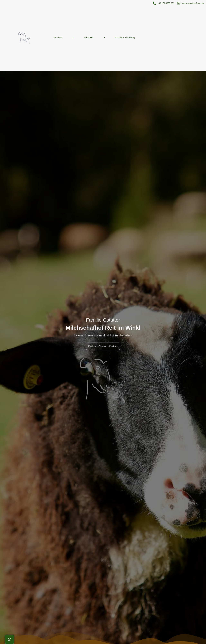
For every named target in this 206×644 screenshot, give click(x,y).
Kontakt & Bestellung (125, 37)
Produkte (58, 37)
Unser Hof (89, 37)
